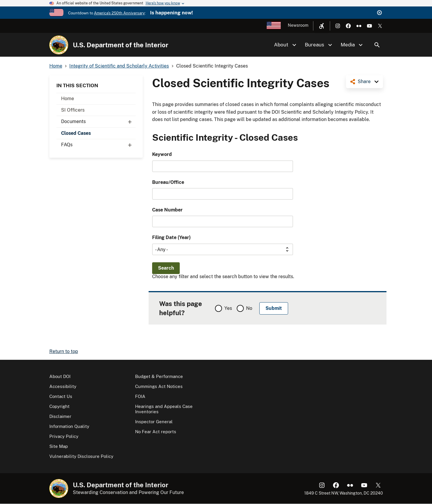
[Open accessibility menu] (322, 26)
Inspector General (154, 422)
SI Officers (73, 110)
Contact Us (61, 396)
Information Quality (69, 426)
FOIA (140, 396)
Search (377, 45)
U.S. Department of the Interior (121, 45)
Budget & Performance (159, 376)
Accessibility (63, 386)
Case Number (167, 210)
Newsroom (298, 25)
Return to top (64, 351)
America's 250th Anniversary (119, 13)
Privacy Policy (64, 436)
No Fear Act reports (156, 432)
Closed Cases (76, 133)
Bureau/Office (168, 182)
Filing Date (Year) (171, 237)
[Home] (59, 45)
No (249, 308)
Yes (228, 308)
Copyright (59, 406)
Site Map (59, 446)
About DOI (60, 376)
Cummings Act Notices (159, 386)
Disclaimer (60, 416)
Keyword (162, 154)
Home (68, 99)
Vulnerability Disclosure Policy (81, 456)
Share (364, 82)
